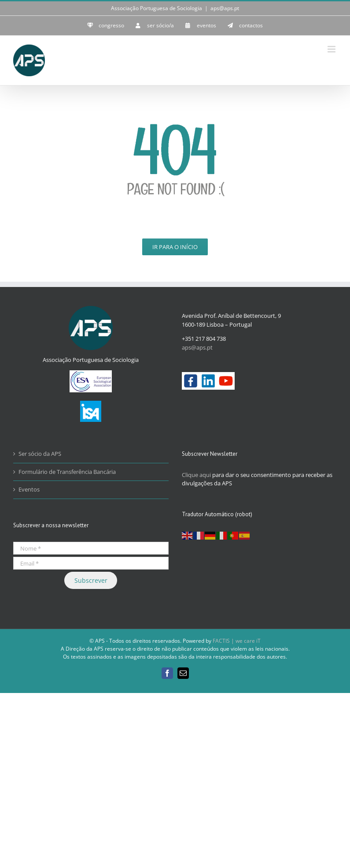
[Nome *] (91, 548)
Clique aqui (196, 475)
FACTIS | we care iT (237, 641)
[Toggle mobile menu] (332, 49)
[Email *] (91, 563)
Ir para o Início (175, 247)
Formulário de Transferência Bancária (67, 472)
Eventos (29, 489)
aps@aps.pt (225, 8)
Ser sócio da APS (40, 454)
